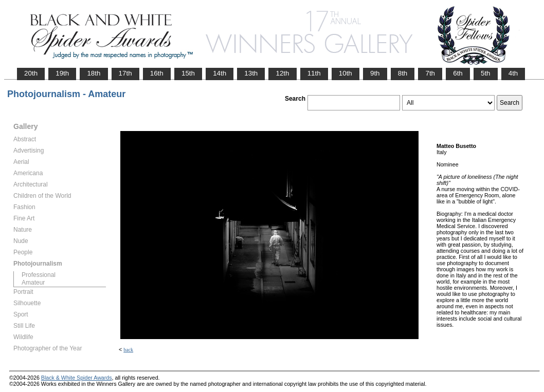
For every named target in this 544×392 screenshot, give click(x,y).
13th (251, 73)
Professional (39, 275)
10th (346, 73)
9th (375, 73)
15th (188, 73)
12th (282, 73)
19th (62, 73)
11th (314, 73)
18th (94, 73)
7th (430, 73)
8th (403, 73)
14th (220, 73)
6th (458, 73)
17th (125, 73)
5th (486, 73)
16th (157, 73)
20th (31, 73)
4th (513, 73)
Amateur (33, 283)
